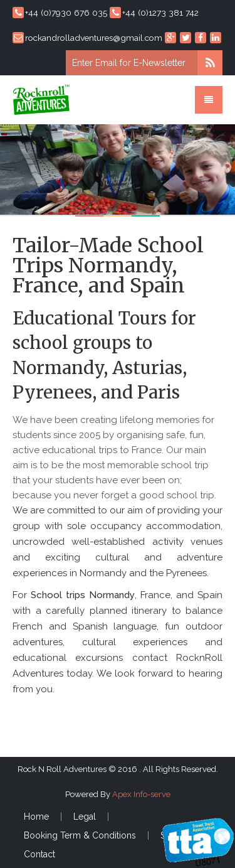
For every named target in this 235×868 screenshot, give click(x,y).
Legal (85, 817)
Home (36, 817)
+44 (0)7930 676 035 (60, 13)
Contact (39, 854)
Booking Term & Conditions (80, 835)
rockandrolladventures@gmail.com (87, 38)
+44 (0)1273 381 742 (154, 13)
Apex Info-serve (141, 794)
